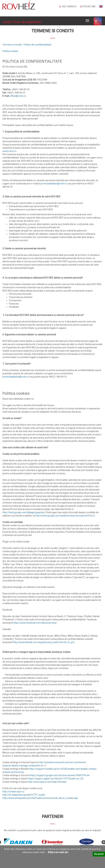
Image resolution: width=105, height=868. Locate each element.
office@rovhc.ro (18, 96)
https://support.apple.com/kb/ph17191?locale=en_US (56, 779)
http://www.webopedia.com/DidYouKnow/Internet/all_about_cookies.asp (40, 798)
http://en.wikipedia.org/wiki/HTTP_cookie (24, 795)
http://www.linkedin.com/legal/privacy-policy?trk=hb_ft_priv (44, 642)
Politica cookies (10, 51)
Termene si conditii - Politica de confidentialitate (27, 45)
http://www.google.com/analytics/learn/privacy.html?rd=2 (65, 516)
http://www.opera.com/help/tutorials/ (47, 782)
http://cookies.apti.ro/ (14, 792)
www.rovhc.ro (9, 151)
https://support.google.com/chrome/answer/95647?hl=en (60, 775)
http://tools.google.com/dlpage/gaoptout (24, 512)
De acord (99, 854)
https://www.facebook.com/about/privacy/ (35, 623)
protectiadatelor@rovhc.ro (54, 184)
